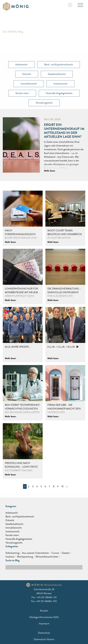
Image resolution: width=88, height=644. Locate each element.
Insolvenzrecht (60, 84)
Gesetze (66, 553)
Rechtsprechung (25, 557)
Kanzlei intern (22, 93)
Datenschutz (44, 633)
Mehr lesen (50, 171)
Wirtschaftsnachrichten (47, 557)
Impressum (44, 624)
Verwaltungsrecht (44, 103)
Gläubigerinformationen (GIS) (44, 617)
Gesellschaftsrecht (57, 74)
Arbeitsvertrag (12, 553)
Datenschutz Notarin (44, 639)
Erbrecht (27, 74)
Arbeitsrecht (21, 65)
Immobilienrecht (29, 84)
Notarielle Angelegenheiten (59, 93)
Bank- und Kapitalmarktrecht (59, 65)
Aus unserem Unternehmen (35, 553)
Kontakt (44, 611)
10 (62, 486)
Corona (55, 553)
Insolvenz (10, 557)
